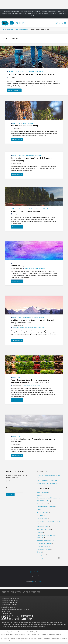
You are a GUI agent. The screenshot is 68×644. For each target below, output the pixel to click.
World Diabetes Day (39, 327)
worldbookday (42, 268)
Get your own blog (41, 632)
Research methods (43, 546)
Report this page (7, 613)
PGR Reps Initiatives (43, 526)
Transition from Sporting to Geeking (26, 211)
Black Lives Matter (42, 492)
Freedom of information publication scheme (15, 609)
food (25, 385)
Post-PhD (40, 532)
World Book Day (18, 266)
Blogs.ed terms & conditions (10, 598)
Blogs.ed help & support (9, 604)
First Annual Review (43, 512)
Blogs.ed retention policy (9, 602)
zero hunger (38, 385)
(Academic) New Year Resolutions (47, 483)
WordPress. (39, 581)
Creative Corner (42, 504)
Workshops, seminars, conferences (48, 558)
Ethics (39, 510)
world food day (31, 385)
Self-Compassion (29, 327)
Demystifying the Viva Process (46, 507)
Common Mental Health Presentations (48, 498)
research (22, 327)
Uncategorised (41, 555)
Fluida (33, 581)
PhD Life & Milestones (27, 123)
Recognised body (7, 626)
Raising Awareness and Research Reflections (33, 318)
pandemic (35, 268)
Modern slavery (6, 611)
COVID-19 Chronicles (43, 501)
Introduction (41, 515)
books (31, 268)
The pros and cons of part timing (24, 126)
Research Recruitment (44, 549)
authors (27, 268)
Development (16, 327)
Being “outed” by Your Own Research (48, 480)
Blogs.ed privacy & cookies (10, 600)
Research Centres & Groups (45, 540)
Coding (39, 495)
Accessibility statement (9, 607)
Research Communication (45, 543)
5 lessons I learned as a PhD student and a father (31, 74)
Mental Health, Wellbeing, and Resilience (17, 29)
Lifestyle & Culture (14, 71)
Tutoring (39, 552)
